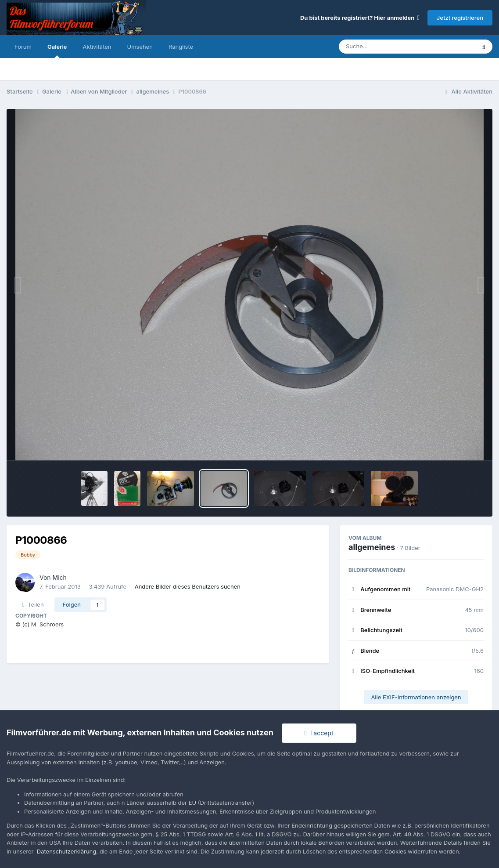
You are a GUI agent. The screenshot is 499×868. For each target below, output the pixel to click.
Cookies (395, 851)
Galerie (57, 51)
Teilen (33, 604)
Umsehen (140, 47)
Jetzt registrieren (460, 18)
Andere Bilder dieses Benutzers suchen (188, 586)
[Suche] (390, 47)
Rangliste (181, 47)
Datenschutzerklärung (66, 851)
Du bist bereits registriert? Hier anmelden (360, 18)
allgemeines (372, 547)
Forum (23, 47)
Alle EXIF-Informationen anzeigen (416, 697)
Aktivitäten (97, 47)
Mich (60, 577)
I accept (319, 733)
